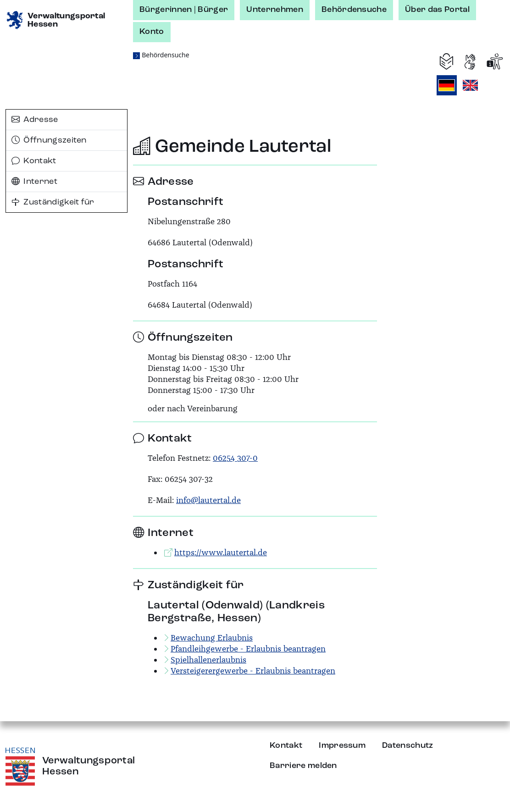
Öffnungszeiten (49, 140)
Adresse (35, 120)
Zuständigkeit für (53, 202)
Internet (34, 182)
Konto (152, 32)
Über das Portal (437, 10)
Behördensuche (354, 10)
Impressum (342, 746)
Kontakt (34, 161)
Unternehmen (275, 10)
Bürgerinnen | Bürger (184, 10)
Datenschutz (408, 746)
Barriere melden (303, 766)
